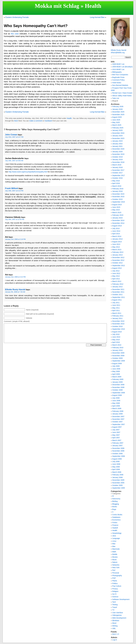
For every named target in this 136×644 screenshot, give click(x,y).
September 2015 (119, 202)
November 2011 (118, 292)
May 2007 (116, 435)
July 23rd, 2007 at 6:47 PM (14, 137)
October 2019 (117, 157)
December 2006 (118, 448)
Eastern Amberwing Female (17, 17)
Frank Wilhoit (12, 188)
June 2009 (116, 369)
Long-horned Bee (97, 17)
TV (113, 610)
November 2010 (118, 324)
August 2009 (117, 363)
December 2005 (118, 480)
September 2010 (119, 329)
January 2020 (117, 152)
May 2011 (116, 308)
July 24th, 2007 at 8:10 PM (14, 191)
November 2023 (118, 138)
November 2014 (118, 223)
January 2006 (117, 477)
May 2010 (116, 340)
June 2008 (116, 401)
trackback (48, 121)
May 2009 (116, 371)
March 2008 (117, 408)
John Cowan (11, 135)
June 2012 (116, 273)
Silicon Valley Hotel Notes (122, 96)
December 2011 (118, 289)
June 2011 (116, 305)
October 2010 (117, 326)
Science (115, 597)
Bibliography (117, 72)
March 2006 (117, 472)
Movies (115, 557)
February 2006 (118, 475)
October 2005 (117, 485)
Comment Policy (118, 80)
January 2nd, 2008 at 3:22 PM (15, 277)
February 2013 (118, 252)
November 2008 (118, 387)
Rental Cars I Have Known (122, 93)
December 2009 (118, 353)
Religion (115, 591)
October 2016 (117, 178)
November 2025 (118, 115)
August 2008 (117, 395)
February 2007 (118, 443)
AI (113, 496)
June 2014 (116, 231)
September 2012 (119, 266)
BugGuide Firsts (118, 77)
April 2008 (116, 406)
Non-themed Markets (120, 85)
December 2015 (118, 194)
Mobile (115, 554)
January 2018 (117, 167)
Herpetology (117, 533)
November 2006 (118, 451)
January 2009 (117, 382)
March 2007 (117, 440)
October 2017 (117, 173)
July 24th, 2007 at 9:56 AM (14, 161)
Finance (115, 525)
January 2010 (117, 350)
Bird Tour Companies (120, 75)
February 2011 (118, 316)
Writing (115, 626)
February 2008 (118, 411)
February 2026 (118, 106)
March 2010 (117, 345)
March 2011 (117, 313)
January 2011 (117, 318)
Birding (115, 501)
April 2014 (116, 234)
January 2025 (117, 130)
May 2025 (116, 122)
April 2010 (116, 342)
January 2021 (117, 146)
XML (114, 628)
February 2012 (118, 284)
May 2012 (116, 276)
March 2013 (117, 250)
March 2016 (117, 186)
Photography (117, 576)
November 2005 (118, 483)
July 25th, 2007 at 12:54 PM (15, 219)
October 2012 (117, 263)
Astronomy (116, 499)
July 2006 (116, 461)
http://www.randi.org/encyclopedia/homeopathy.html (28, 172)
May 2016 (116, 181)
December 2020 (118, 149)
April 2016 (116, 183)
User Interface (118, 613)
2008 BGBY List (118, 64)
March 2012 (117, 281)
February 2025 (118, 128)
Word (114, 623)
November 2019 (118, 154)
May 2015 (116, 210)
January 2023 (117, 141)
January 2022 (117, 144)
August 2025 (117, 117)
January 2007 (117, 446)
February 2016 (118, 189)
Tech (114, 602)
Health (93, 6)
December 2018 (118, 162)
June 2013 (116, 244)
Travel (115, 607)
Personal (116, 573)
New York (116, 567)
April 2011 (116, 310)
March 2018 (117, 165)
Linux (114, 541)
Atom (16, 121)
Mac (114, 544)
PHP (114, 578)
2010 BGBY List (118, 69)
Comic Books (117, 515)
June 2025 (116, 120)
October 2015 (117, 199)
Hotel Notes (117, 83)
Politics (115, 583)
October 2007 (117, 422)
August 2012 (117, 268)
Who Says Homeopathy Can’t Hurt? (36, 26)
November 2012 (118, 260)
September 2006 (119, 456)
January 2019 (117, 159)
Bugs (114, 509)
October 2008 (117, 390)
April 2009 (116, 374)
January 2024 (117, 136)
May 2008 (116, 403)
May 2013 (116, 247)
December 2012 (118, 257)
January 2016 (117, 191)
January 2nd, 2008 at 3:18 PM (15, 239)
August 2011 (117, 300)
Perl (114, 570)
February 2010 (118, 348)
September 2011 (119, 297)
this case (15, 34)
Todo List (116, 98)
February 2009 (118, 379)
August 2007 (117, 427)
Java (114, 536)
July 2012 (116, 271)
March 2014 (117, 236)
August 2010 (117, 332)
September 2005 (119, 488)
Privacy (115, 589)
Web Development (119, 618)
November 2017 (118, 170)
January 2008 (117, 414)
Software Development (121, 599)
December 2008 (118, 385)
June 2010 (116, 337)
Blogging (116, 504)
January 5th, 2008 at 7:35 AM (15, 292)
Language (116, 538)
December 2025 (118, 112)
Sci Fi (114, 594)
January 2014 (117, 239)
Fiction (115, 523)
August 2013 (117, 242)
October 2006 (117, 454)
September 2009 (119, 361)
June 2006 (116, 464)
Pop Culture (117, 586)
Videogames (117, 615)
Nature (115, 562)
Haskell (115, 528)
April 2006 (116, 469)
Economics (116, 520)
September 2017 (119, 175)
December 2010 (118, 321)
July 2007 (116, 430)
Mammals (116, 549)
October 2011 (117, 295)
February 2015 (118, 215)
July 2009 (116, 366)
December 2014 (118, 220)
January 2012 (117, 287)
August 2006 (117, 459)
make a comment (36, 121)
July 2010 (116, 334)
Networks (116, 565)
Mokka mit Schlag (57, 6)
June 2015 (116, 207)
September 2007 (119, 424)
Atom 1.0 (116, 634)
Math (114, 552)
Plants (115, 581)
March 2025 (117, 125)
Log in (115, 640)
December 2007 (118, 417)
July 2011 (116, 303)
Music (114, 560)
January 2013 (117, 255)
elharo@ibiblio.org (118, 53)
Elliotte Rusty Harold (15, 289)
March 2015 (117, 213)
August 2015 (117, 205)
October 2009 (117, 358)
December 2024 (118, 133)
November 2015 (118, 197)
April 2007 (116, 438)
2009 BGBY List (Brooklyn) (122, 67)
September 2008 (119, 393)
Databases (116, 517)
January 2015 (117, 218)
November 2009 (118, 356)
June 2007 (116, 432)
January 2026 (117, 109)
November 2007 (118, 419)
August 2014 (117, 226)
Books (115, 507)
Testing (115, 605)
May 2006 (116, 467)
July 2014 (116, 228)
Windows (116, 621)
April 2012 (116, 279)
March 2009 (117, 377)
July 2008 (116, 398)
